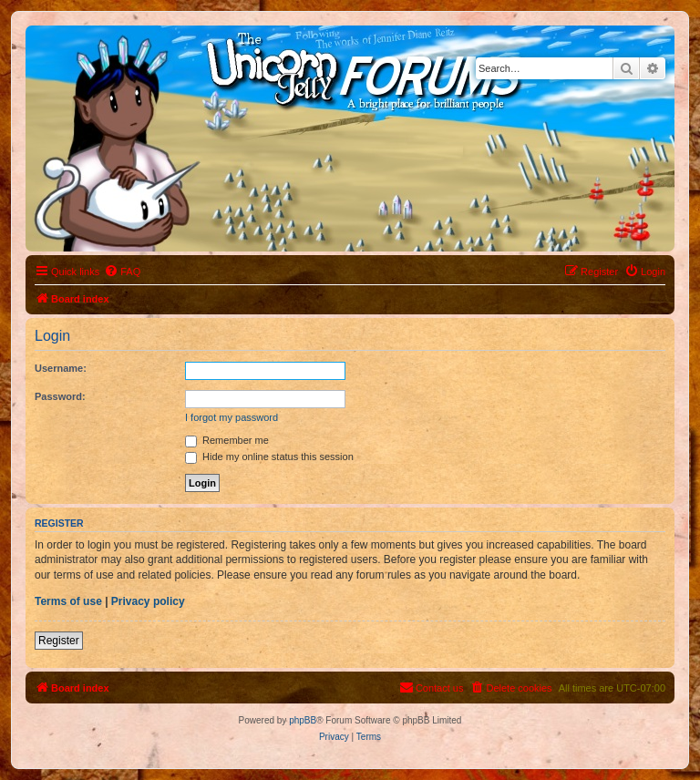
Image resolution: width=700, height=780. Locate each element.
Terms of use (68, 601)
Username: (61, 368)
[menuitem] (122, 272)
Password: (60, 396)
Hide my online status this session (269, 457)
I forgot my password (232, 417)
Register (59, 641)
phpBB (303, 720)
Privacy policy (148, 601)
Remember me (227, 440)
